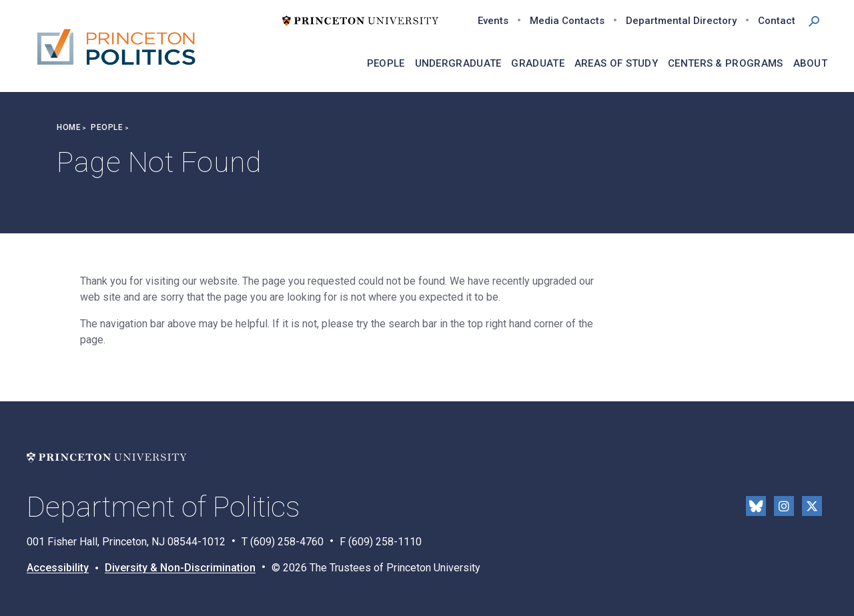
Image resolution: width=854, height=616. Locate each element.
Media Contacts (567, 21)
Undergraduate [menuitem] (458, 63)
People (107, 127)
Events (493, 21)
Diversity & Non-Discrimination (180, 568)
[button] (814, 20)
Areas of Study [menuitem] (616, 63)
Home (69, 127)
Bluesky (756, 506)
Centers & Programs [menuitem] (725, 63)
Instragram (784, 506)
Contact (777, 21)
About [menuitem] (811, 63)
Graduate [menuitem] (537, 63)
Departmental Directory (681, 21)
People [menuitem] (386, 63)
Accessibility (58, 568)
